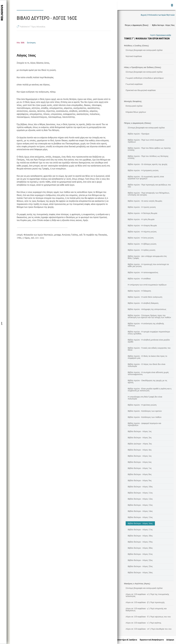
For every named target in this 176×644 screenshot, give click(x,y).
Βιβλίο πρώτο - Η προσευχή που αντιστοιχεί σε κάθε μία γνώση (148, 265)
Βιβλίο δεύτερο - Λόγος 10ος (140, 487)
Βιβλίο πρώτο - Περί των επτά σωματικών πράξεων (146, 141)
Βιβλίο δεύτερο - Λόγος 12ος (140, 499)
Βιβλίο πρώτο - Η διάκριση (139, 291)
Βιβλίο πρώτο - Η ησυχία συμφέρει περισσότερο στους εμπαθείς (149, 333)
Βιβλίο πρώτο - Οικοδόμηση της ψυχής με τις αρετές (147, 381)
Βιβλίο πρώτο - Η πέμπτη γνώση (142, 232)
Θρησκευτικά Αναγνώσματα (151, 640)
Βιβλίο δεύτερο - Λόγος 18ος (140, 536)
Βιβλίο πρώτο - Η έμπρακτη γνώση (143, 170)
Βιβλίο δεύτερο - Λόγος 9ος (140, 480)
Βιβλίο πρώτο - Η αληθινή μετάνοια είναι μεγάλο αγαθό (149, 341)
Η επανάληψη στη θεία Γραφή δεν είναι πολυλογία (145, 398)
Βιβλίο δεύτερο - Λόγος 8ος (140, 474)
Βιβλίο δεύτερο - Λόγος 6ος (140, 462)
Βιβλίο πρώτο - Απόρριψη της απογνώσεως (147, 309)
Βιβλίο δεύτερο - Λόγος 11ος (140, 493)
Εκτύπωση (31, 43)
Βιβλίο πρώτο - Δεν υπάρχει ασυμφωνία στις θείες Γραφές (147, 257)
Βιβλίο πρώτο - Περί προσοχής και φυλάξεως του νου (149, 186)
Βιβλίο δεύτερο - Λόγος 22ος (140, 560)
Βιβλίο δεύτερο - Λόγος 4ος (140, 450)
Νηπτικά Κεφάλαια (134, 56)
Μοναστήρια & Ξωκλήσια (126, 640)
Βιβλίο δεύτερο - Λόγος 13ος (140, 505)
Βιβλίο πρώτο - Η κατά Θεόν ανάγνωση (145, 297)
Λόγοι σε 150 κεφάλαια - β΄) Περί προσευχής (145, 602)
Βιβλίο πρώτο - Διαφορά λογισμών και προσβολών (144, 424)
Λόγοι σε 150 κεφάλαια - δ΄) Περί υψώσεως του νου (148, 617)
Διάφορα (170, 640)
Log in (172, 6)
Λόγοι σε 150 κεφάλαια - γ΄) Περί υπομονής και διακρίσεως (146, 609)
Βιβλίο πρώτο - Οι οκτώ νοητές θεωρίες (145, 201)
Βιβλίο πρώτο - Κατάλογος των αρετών (145, 411)
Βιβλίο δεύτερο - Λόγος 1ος (140, 431)
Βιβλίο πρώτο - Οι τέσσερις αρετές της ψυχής (148, 164)
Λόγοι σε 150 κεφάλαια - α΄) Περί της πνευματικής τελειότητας (147, 595)
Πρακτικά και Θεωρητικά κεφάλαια (141, 90)
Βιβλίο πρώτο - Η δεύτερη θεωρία (142, 213)
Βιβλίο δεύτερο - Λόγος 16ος (140, 523)
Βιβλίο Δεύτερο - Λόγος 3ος (140, 444)
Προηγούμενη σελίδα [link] (164, 35)
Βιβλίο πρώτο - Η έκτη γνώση (141, 238)
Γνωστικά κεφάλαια (134, 84)
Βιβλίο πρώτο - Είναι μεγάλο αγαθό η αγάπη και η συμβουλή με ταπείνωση (150, 389)
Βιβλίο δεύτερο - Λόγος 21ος (140, 554)
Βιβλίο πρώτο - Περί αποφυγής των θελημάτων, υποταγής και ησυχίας (149, 194)
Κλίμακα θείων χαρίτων (136, 112)
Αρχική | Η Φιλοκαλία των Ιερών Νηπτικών (158, 15)
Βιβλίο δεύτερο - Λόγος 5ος (140, 456)
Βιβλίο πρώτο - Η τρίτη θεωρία (141, 219)
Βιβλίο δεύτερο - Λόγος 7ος (140, 468)
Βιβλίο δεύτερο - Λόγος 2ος (140, 437)
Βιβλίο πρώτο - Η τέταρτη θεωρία (142, 225)
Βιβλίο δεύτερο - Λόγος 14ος (140, 511)
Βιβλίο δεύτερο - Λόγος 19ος (140, 542)
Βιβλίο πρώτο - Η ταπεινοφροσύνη (143, 272)
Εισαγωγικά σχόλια (134, 106)
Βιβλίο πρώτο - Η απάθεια (139, 278)
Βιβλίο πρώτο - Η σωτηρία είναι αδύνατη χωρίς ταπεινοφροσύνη (148, 373)
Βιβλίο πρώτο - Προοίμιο (139, 134)
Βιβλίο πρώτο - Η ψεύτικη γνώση (142, 405)
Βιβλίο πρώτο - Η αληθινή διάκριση (143, 303)
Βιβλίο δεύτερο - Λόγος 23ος (140, 566)
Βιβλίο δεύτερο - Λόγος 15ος (140, 517)
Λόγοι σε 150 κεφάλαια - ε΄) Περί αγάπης (143, 623)
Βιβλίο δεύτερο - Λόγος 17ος (140, 529)
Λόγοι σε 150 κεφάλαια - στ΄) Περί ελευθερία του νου (149, 629)
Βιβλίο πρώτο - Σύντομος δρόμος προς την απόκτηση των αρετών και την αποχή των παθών (149, 316)
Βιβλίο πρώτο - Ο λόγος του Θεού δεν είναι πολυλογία (147, 365)
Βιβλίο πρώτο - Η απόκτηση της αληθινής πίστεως (146, 324)
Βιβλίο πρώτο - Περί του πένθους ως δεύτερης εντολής (148, 157)
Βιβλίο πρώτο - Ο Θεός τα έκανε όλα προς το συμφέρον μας (147, 357)
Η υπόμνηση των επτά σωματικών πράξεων (147, 285)
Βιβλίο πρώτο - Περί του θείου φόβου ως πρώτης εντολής (149, 149)
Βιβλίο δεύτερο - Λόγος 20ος (140, 548)
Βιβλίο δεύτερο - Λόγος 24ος (140, 572)
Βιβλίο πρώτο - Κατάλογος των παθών (145, 417)
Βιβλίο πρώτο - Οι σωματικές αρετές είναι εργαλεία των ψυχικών (146, 177)
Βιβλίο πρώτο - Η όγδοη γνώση (142, 250)
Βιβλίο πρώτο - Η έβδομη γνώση (142, 244)
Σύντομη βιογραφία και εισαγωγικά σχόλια (144, 50)
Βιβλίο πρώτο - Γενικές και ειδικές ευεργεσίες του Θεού (149, 349)
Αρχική (152, 35)
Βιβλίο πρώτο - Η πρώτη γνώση (142, 207)
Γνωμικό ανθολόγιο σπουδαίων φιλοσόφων (145, 78)
